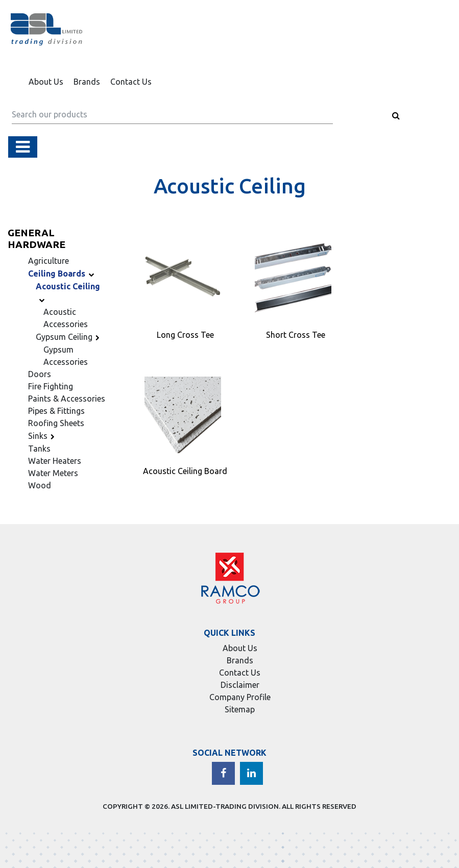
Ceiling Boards (63, 274)
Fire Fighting (51, 386)
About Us (46, 82)
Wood (40, 485)
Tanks (39, 449)
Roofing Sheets (56, 423)
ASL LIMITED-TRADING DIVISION (225, 806)
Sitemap (240, 709)
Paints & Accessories (67, 399)
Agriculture (49, 261)
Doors (40, 374)
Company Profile (240, 697)
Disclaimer (240, 685)
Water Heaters (55, 461)
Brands (87, 82)
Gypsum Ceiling (69, 337)
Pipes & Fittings (56, 411)
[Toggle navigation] (23, 147)
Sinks (43, 436)
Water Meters (53, 473)
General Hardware (37, 239)
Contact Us (131, 82)
